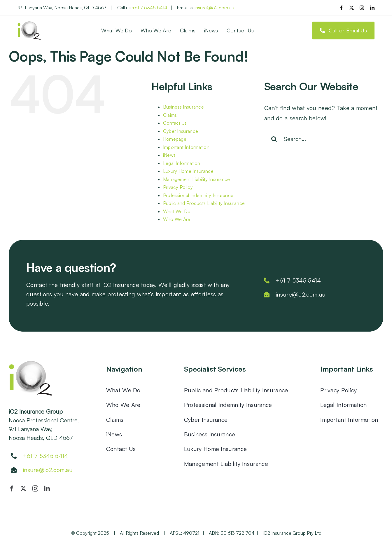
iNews (169, 155)
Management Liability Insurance (197, 179)
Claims (170, 115)
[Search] (274, 139)
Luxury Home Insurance (188, 171)
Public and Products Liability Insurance (204, 203)
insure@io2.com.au (214, 8)
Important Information (186, 147)
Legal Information (182, 163)
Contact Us (175, 123)
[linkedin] (372, 8)
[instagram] (362, 8)
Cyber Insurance (181, 131)
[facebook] (341, 8)
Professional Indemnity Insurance (198, 195)
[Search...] (324, 139)
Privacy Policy (178, 187)
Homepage (175, 139)
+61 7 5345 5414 (149, 8)
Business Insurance (183, 107)
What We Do (177, 211)
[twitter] (352, 8)
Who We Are (177, 219)
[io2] (29, 24)
